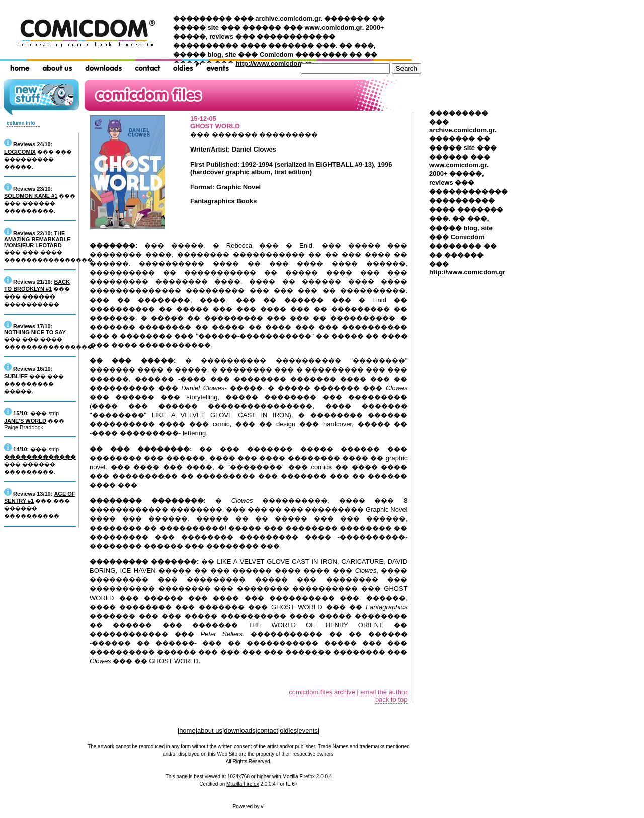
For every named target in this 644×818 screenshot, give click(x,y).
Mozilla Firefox (299, 776)
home (187, 731)
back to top (391, 699)
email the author (384, 692)
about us (210, 731)
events (308, 731)
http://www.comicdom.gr (273, 64)
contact (268, 731)
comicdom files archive (322, 692)
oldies (288, 731)
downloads (239, 731)
